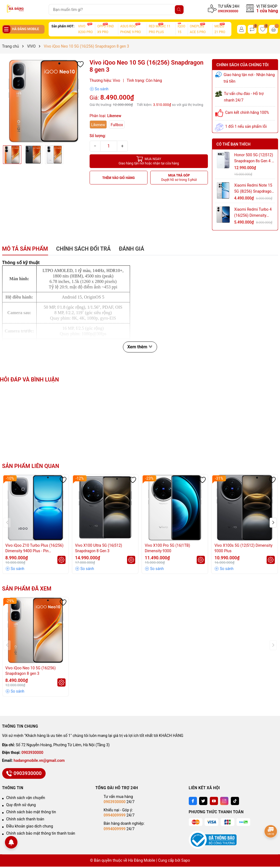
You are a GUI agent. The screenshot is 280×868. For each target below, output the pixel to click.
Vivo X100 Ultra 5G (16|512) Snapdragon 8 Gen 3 (99, 548)
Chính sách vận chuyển (26, 798)
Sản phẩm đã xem (27, 589)
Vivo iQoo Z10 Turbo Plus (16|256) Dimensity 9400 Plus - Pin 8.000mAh (35, 548)
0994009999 (114, 815)
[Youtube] (214, 801)
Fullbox (117, 125)
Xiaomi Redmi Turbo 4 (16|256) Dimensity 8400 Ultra (253, 213)
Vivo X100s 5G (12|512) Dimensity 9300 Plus (243, 548)
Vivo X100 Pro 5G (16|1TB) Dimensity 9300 (167, 548)
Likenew (98, 125)
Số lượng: (98, 136)
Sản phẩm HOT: (63, 26)
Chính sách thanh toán (25, 819)
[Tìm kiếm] (179, 10)
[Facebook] (193, 801)
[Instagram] (224, 801)
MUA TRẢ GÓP (179, 178)
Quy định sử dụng (21, 805)
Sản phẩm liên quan (31, 466)
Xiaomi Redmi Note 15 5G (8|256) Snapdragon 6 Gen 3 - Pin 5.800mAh (254, 189)
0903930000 (228, 11)
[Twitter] (203, 801)
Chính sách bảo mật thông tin (31, 812)
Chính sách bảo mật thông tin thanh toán (41, 833)
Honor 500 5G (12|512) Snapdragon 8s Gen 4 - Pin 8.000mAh (254, 158)
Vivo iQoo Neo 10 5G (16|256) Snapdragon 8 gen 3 (31, 671)
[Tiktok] (235, 801)
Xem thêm (140, 347)
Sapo (186, 860)
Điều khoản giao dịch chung (30, 826)
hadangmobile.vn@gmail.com (39, 760)
